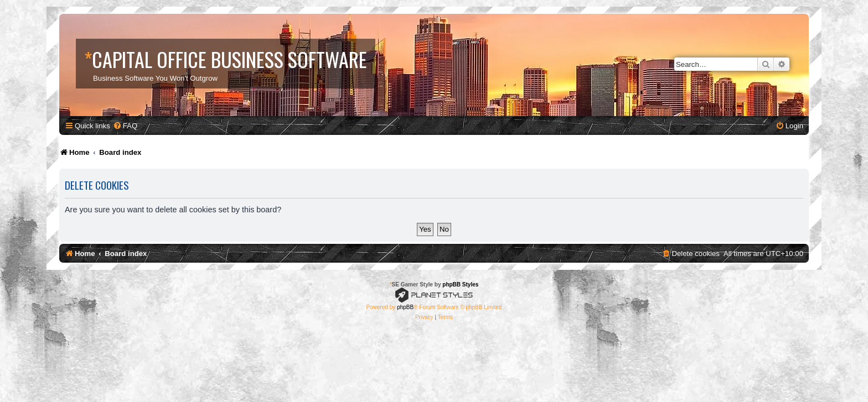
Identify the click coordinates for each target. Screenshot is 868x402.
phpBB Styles (460, 284)
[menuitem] (125, 126)
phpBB (405, 307)
